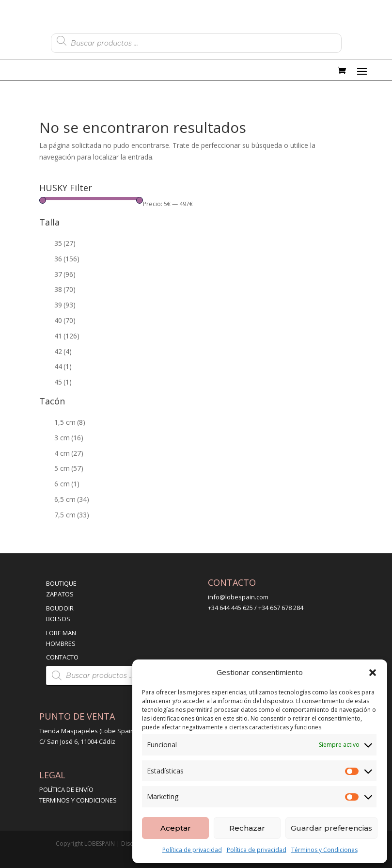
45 (63, 382)
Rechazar (247, 828)
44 (63, 366)
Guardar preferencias (331, 828)
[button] (373, 673)
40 (65, 320)
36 (67, 259)
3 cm (69, 438)
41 (67, 336)
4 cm (69, 453)
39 (65, 305)
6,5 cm (72, 499)
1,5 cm (70, 422)
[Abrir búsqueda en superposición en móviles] (196, 41)
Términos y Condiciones (324, 850)
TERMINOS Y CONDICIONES (78, 800)
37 (65, 274)
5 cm (69, 468)
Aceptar (176, 828)
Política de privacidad (192, 850)
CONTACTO (62, 657)
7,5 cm (72, 515)
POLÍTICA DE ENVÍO (66, 789)
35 (65, 243)
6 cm (67, 484)
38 (65, 289)
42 (63, 351)
